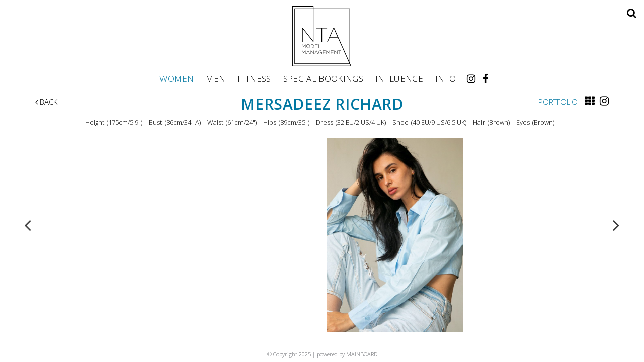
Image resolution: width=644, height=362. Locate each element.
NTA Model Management (322, 36)
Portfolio (558, 102)
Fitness (254, 78)
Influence (399, 78)
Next (616, 225)
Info (446, 78)
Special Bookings (323, 78)
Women (177, 78)
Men (216, 78)
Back (46, 102)
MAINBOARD (362, 354)
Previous (28, 225)
